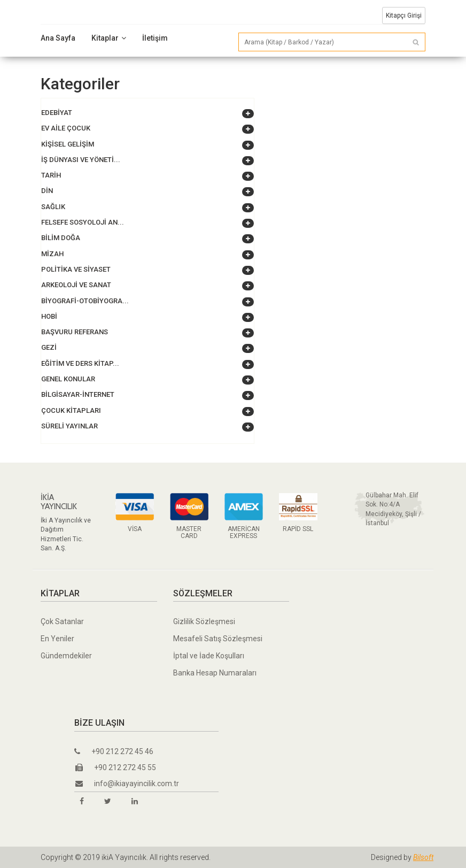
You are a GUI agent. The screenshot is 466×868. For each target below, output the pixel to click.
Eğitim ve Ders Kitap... (80, 363)
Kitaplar (109, 38)
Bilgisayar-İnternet (78, 394)
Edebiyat (57, 113)
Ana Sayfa (58, 38)
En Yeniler (57, 639)
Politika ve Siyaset (76, 269)
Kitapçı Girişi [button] (404, 16)
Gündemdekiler (66, 656)
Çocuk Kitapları (71, 410)
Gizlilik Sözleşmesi (204, 621)
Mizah (52, 254)
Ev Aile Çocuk (66, 128)
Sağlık (53, 207)
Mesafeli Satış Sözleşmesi (218, 639)
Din (47, 191)
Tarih (51, 175)
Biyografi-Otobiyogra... (85, 301)
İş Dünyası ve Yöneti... (81, 160)
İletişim (155, 38)
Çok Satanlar (62, 621)
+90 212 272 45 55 (116, 767)
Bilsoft (423, 857)
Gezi (49, 347)
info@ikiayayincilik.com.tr (127, 783)
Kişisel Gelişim (68, 144)
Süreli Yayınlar (69, 426)
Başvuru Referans (75, 332)
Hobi (49, 316)
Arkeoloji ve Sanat (76, 285)
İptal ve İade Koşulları (209, 656)
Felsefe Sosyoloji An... (83, 222)
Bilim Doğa (61, 238)
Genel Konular (68, 379)
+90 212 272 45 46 (114, 751)
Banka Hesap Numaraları (215, 673)
